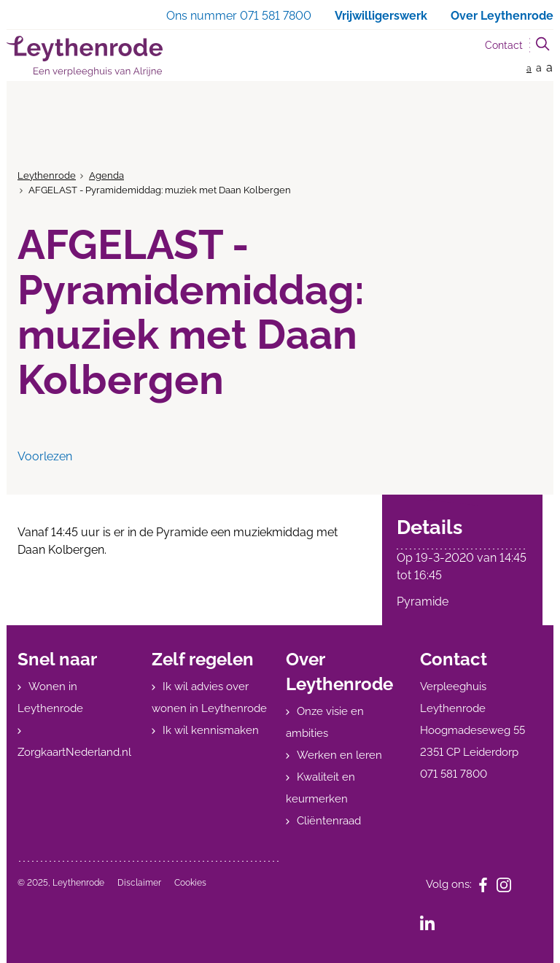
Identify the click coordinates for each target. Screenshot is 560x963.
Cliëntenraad (329, 821)
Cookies (190, 883)
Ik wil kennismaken (211, 730)
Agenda (106, 175)
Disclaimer (139, 883)
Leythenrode (47, 175)
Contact (504, 45)
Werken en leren (339, 755)
